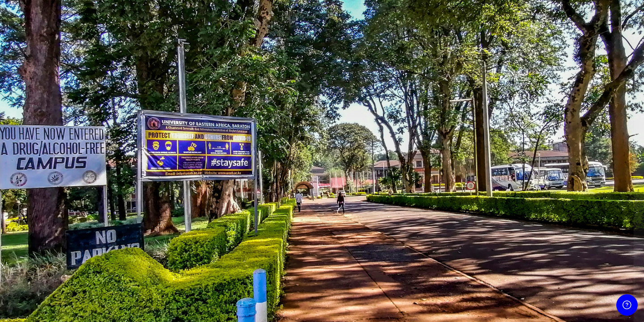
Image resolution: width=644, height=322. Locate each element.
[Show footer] (627, 305)
